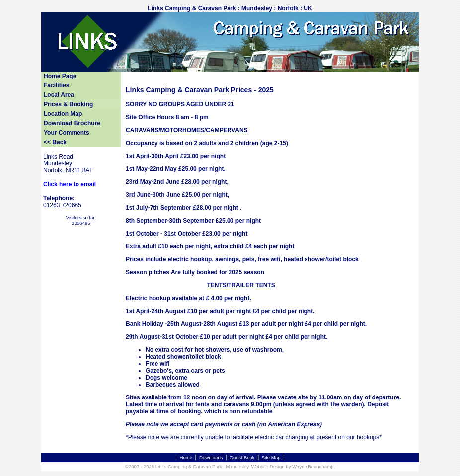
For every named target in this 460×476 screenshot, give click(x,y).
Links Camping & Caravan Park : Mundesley (202, 466)
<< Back (55, 142)
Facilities (56, 85)
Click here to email (70, 184)
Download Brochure (72, 123)
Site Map (271, 457)
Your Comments (67, 133)
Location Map (63, 114)
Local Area (59, 95)
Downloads (211, 457)
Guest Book (242, 457)
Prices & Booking (68, 104)
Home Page (60, 76)
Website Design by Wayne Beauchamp (293, 466)
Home (186, 457)
